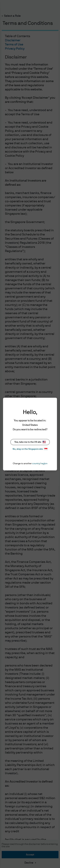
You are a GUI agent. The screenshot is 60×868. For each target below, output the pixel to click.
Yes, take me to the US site (30, 442)
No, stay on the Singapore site (30, 449)
